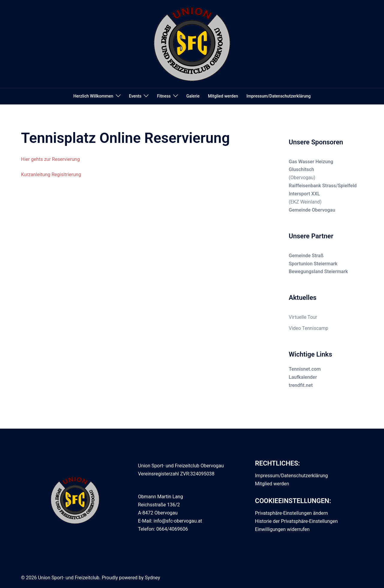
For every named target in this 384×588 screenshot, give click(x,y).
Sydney (153, 578)
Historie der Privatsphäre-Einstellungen (296, 521)
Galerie (193, 96)
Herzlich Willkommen (93, 96)
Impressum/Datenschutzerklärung (279, 96)
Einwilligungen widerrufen (282, 529)
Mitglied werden (223, 96)
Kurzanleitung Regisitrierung (51, 175)
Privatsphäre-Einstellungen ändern (291, 513)
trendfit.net (301, 385)
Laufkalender (303, 377)
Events (135, 96)
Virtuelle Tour (303, 317)
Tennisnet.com (305, 369)
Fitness (164, 96)
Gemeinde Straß (306, 256)
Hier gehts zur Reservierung (50, 159)
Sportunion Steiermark (313, 264)
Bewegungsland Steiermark (318, 271)
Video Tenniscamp (309, 328)
